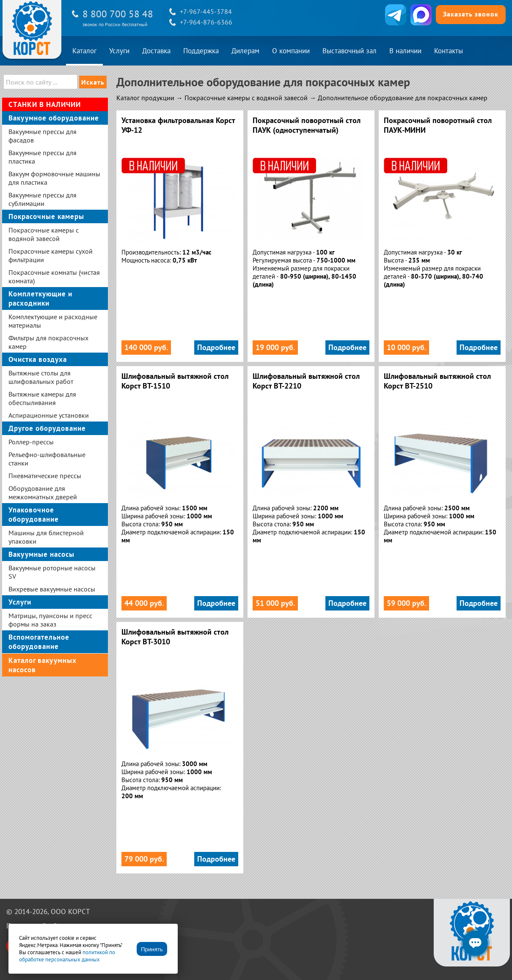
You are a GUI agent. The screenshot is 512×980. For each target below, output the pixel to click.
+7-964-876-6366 (206, 22)
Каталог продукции (145, 98)
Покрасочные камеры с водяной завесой (246, 98)
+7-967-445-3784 (206, 11)
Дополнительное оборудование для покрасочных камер (403, 98)
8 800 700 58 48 (118, 14)
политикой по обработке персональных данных (67, 956)
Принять (152, 949)
